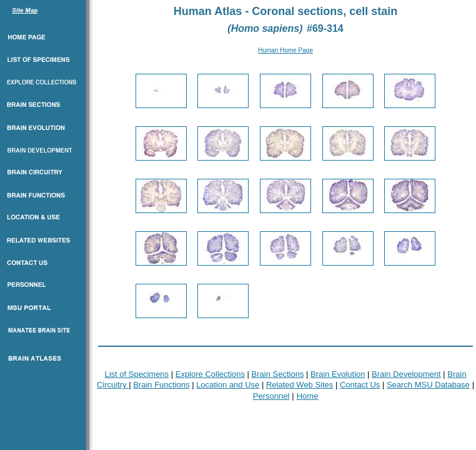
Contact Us (360, 385)
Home (308, 396)
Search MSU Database (428, 385)
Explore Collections (210, 374)
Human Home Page (285, 50)
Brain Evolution (338, 374)
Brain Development (406, 374)
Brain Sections (278, 374)
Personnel (271, 396)
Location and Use (228, 385)
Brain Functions (161, 385)
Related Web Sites (300, 385)
